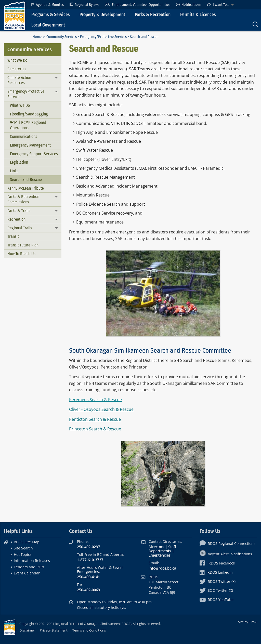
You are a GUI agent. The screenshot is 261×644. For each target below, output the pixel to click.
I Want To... (218, 5)
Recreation (16, 219)
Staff (172, 547)
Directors (156, 547)
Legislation (19, 162)
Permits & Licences (198, 15)
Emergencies (160, 555)
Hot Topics (23, 554)
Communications (24, 136)
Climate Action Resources (19, 80)
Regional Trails (20, 228)
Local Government (48, 25)
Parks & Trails (19, 211)
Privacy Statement (54, 630)
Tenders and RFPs (29, 567)
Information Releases (32, 561)
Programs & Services (51, 15)
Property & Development (102, 15)
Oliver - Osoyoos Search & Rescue (101, 409)
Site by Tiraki (248, 622)
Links (14, 171)
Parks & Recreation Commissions (23, 199)
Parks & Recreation (153, 15)
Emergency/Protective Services (103, 37)
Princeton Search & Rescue (95, 429)
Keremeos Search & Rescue (95, 400)
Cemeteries (17, 69)
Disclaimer (27, 630)
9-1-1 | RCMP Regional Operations (28, 125)
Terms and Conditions (89, 630)
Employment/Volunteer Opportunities (138, 5)
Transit (13, 236)
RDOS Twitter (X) (218, 581)
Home (37, 37)
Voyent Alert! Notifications (226, 554)
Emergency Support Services (34, 154)
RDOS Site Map (27, 542)
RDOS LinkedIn (216, 572)
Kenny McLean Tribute (26, 188)
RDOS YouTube (217, 600)
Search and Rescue (26, 180)
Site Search (23, 548)
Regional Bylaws (84, 5)
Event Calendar (27, 573)
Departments (160, 551)
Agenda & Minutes (48, 5)
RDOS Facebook (217, 563)
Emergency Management (30, 145)
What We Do (17, 60)
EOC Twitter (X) (216, 590)
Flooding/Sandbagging (29, 114)
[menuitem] (48, 5)
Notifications (189, 5)
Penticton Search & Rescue (95, 419)
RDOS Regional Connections (227, 543)
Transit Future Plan (23, 245)
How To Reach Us (21, 254)
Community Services (62, 37)
